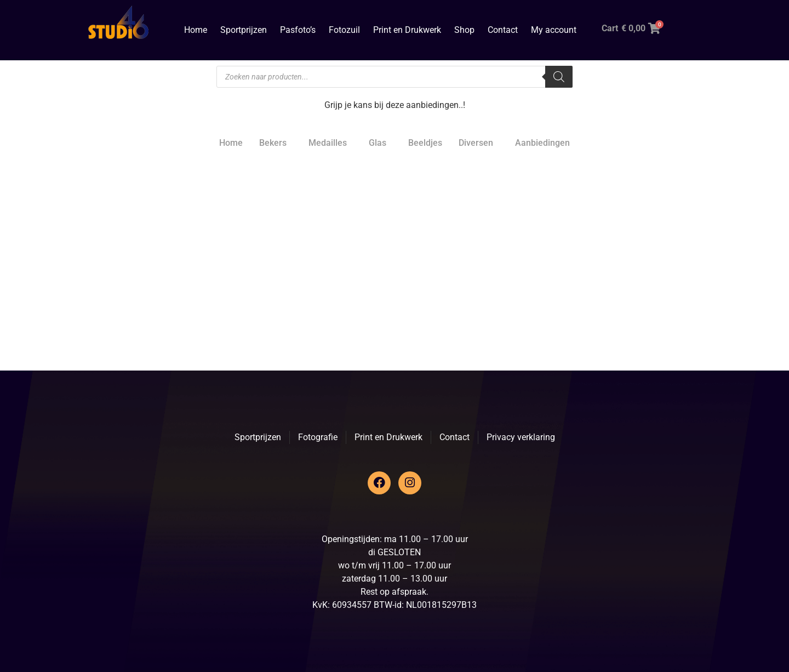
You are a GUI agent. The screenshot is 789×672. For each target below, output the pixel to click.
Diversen (476, 143)
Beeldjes (425, 143)
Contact (503, 30)
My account (554, 30)
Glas (378, 143)
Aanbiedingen (542, 143)
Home (196, 30)
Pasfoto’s (298, 30)
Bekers (273, 143)
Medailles (328, 143)
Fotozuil (344, 30)
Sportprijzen (244, 30)
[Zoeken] (559, 77)
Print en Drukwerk (407, 30)
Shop (464, 30)
